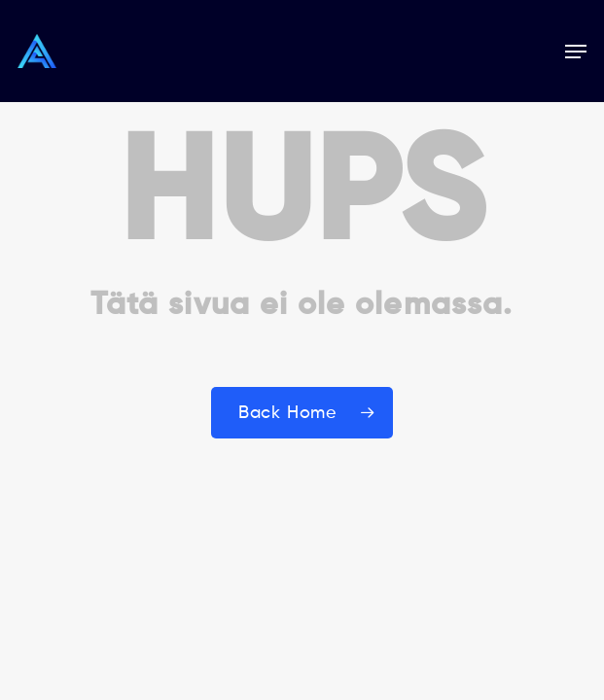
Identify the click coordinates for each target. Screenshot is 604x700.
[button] (576, 52)
